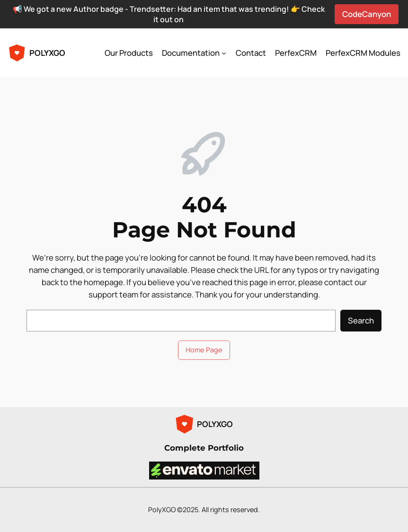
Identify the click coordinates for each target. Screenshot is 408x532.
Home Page (204, 350)
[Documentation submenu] (224, 53)
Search (361, 320)
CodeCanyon (367, 14)
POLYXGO (47, 53)
